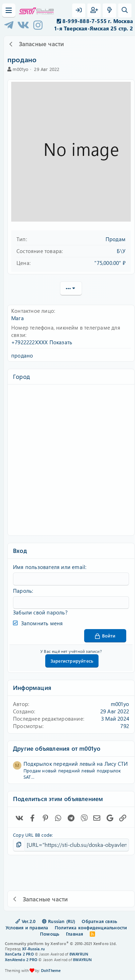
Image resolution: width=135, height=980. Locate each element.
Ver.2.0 (25, 921)
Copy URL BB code (32, 835)
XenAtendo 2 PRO (21, 960)
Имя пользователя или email (49, 567)
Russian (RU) (59, 921)
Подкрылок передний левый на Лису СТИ (76, 764)
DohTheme (51, 970)
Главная (75, 934)
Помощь (50, 934)
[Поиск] (125, 10)
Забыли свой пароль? (40, 612)
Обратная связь (99, 921)
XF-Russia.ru (33, 949)
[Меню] (9, 10)
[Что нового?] (109, 10)
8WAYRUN (79, 954)
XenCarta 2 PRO (19, 954)
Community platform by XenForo (61, 943)
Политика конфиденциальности (91, 927)
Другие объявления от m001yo (57, 748)
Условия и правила (27, 927)
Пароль (22, 591)
